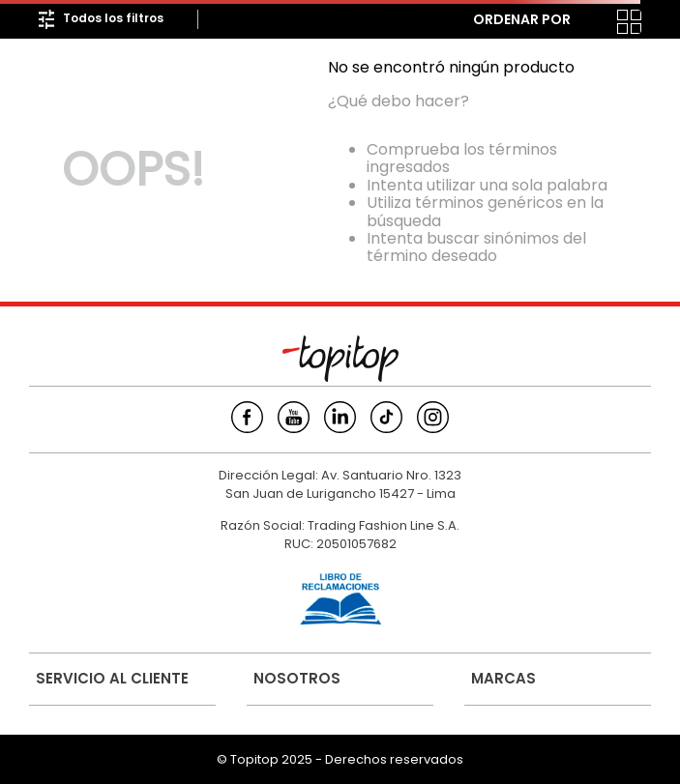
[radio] (591, 22)
